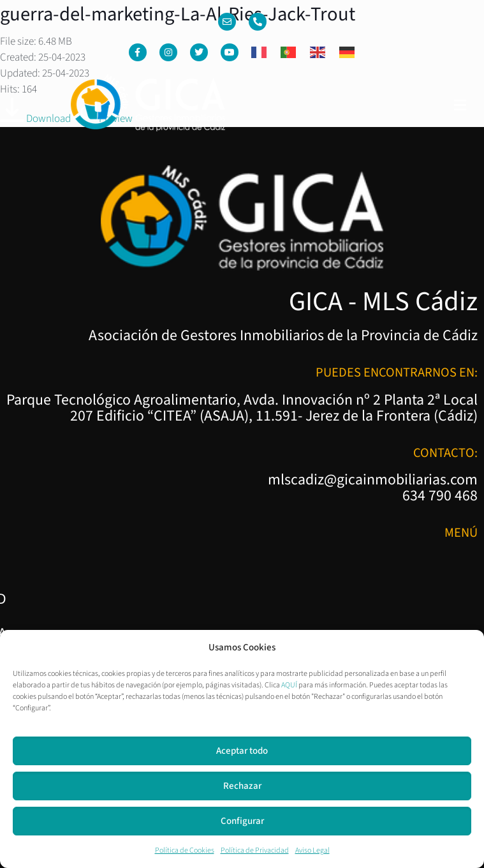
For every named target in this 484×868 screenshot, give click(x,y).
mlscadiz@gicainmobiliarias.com (373, 480)
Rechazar (242, 786)
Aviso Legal (312, 850)
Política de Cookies (185, 850)
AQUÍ (289, 685)
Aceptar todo (242, 751)
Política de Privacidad (255, 850)
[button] (460, 105)
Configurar (242, 821)
